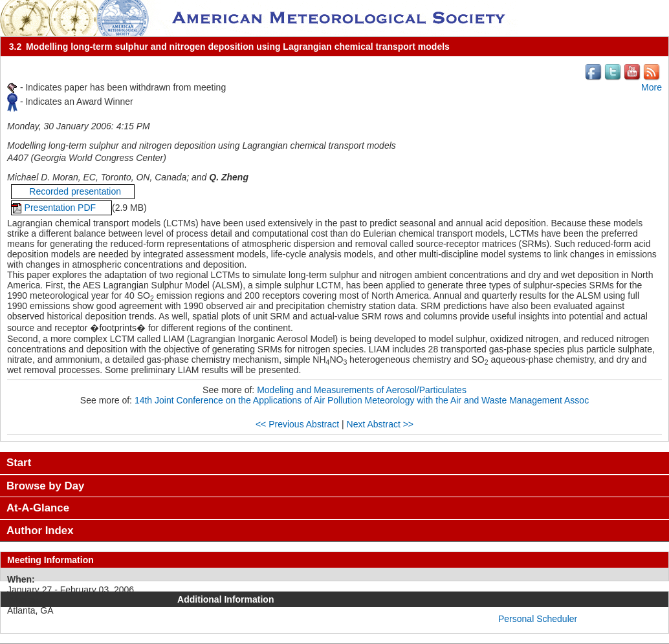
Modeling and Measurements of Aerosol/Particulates (362, 390)
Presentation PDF (61, 208)
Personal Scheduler (538, 619)
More (652, 87)
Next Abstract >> (380, 424)
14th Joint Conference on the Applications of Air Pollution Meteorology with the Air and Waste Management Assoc (362, 400)
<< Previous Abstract (297, 424)
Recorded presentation (73, 191)
